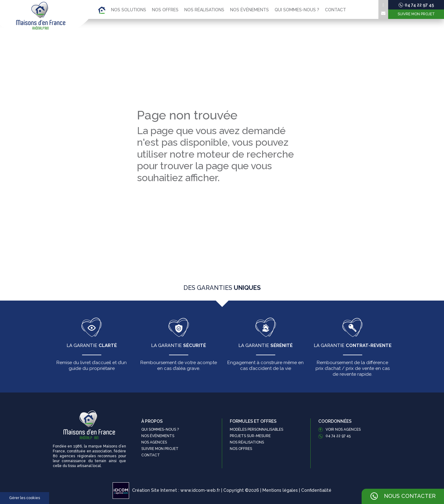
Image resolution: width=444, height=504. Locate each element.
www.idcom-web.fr (200, 490)
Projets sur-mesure (250, 436)
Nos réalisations (204, 10)
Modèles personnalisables (256, 429)
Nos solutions (129, 10)
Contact (336, 10)
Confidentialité (316, 490)
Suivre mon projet (416, 14)
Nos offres (165, 10)
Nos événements (249, 10)
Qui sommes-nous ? (297, 10)
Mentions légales (280, 490)
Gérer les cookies (25, 498)
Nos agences (154, 442)
